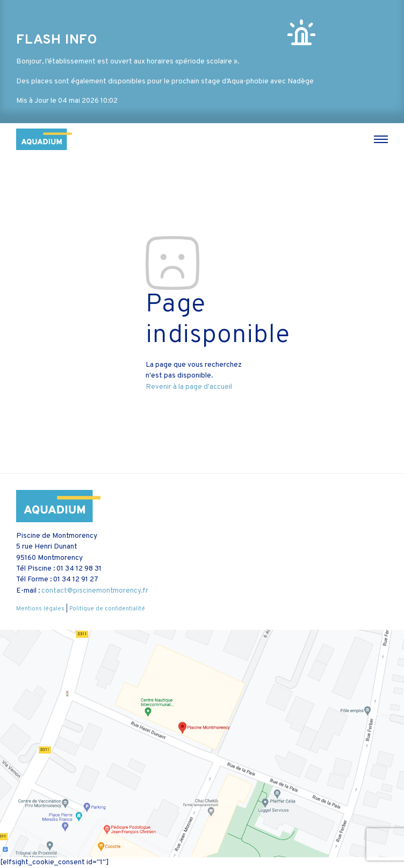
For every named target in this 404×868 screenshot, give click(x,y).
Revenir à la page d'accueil (189, 387)
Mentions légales (40, 609)
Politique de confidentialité (107, 609)
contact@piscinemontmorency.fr (95, 591)
